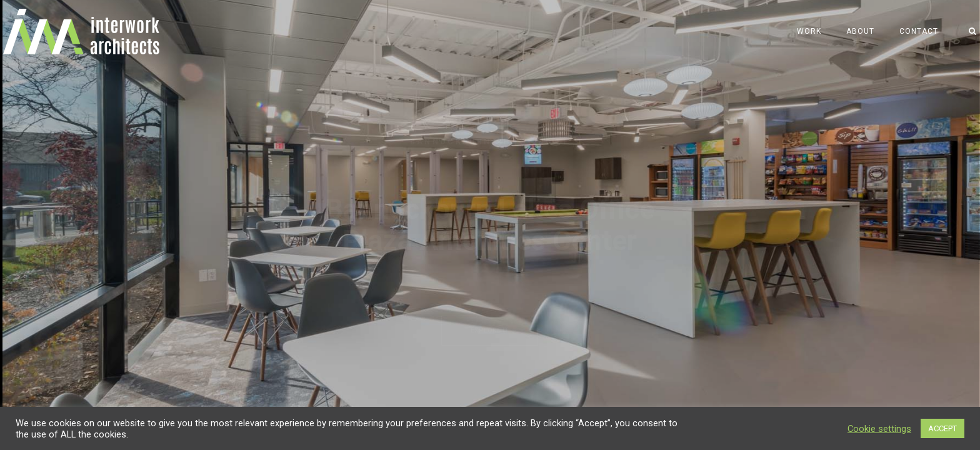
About (860, 31)
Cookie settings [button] (879, 429)
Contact (919, 31)
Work (809, 31)
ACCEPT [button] (942, 428)
